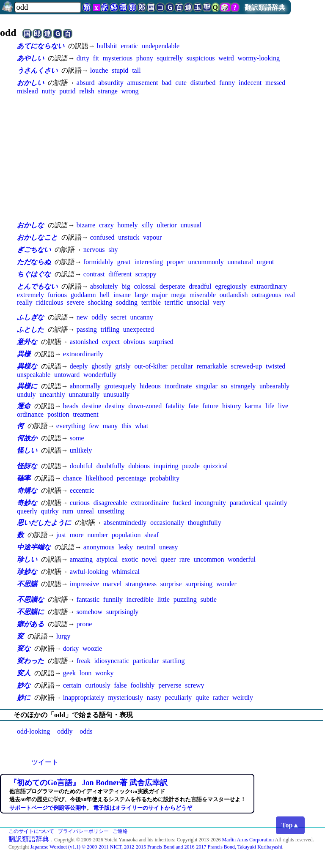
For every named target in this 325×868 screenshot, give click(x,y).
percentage (131, 478)
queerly (27, 511)
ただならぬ (34, 262)
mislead (28, 91)
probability (165, 478)
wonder (226, 584)
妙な (24, 685)
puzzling (185, 599)
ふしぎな (30, 317)
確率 (24, 478)
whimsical (126, 572)
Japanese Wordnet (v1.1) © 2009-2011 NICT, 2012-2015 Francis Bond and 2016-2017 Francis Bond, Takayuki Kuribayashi (156, 847)
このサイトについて (31, 831)
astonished (84, 342)
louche (99, 70)
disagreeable (110, 503)
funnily (113, 599)
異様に (27, 386)
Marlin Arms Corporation (248, 840)
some (77, 438)
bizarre (86, 225)
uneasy (168, 547)
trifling (110, 329)
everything (71, 426)
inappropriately (84, 697)
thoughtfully (205, 523)
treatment (85, 414)
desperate (172, 286)
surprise (171, 584)
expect (111, 342)
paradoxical (246, 503)
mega (178, 295)
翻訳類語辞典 (265, 7)
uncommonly (206, 262)
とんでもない (37, 286)
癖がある (30, 624)
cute (181, 83)
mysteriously (125, 697)
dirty (83, 58)
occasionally (167, 523)
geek (69, 673)
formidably (98, 262)
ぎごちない (34, 250)
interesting (149, 262)
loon (85, 673)
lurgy (63, 636)
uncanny (142, 317)
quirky (50, 511)
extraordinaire (150, 503)
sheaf (151, 535)
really (25, 302)
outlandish (234, 295)
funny (227, 83)
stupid (120, 70)
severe (76, 302)
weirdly (243, 697)
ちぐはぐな (34, 274)
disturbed (203, 83)
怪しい (27, 450)
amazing (81, 559)
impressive (84, 584)
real (290, 295)
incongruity (210, 503)
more (77, 535)
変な (24, 648)
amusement (143, 83)
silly (147, 225)
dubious (139, 466)
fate (193, 406)
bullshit (107, 46)
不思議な (30, 599)
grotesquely (120, 386)
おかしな (30, 225)
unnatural (240, 262)
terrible (151, 302)
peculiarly (178, 697)
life (270, 406)
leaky (125, 547)
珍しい (27, 559)
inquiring (166, 466)
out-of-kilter (151, 366)
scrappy (146, 274)
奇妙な (27, 503)
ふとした (30, 329)
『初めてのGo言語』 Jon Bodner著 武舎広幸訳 (88, 783)
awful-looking (89, 572)
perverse (170, 685)
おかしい (30, 83)
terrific (174, 302)
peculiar (182, 366)
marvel (112, 584)
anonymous (99, 547)
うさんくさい (37, 70)
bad (167, 83)
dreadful (200, 286)
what (142, 426)
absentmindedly (125, 523)
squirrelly (170, 58)
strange (108, 91)
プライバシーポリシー (83, 831)
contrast (94, 274)
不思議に (30, 612)
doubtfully (111, 466)
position (58, 414)
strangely (244, 386)
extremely (30, 295)
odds (86, 731)
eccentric (82, 490)
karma (253, 406)
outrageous (266, 295)
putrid (67, 91)
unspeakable (34, 375)
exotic (130, 559)
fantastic (88, 599)
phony (145, 58)
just (61, 535)
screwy (194, 685)
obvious (134, 342)
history (231, 406)
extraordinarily (83, 354)
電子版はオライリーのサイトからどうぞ (143, 808)
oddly (99, 317)
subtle (209, 599)
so (224, 386)
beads (71, 406)
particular (146, 661)
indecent (250, 83)
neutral (146, 547)
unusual (191, 225)
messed (275, 83)
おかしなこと (37, 237)
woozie (92, 648)
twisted (275, 366)
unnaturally (84, 394)
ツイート (45, 762)
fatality (175, 406)
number (98, 535)
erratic (130, 46)
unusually (116, 394)
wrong (130, 91)
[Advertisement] (162, 158)
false (120, 685)
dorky (71, 648)
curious (80, 503)
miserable (203, 295)
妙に (24, 697)
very (219, 302)
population (126, 535)
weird (226, 58)
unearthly (52, 394)
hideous (150, 386)
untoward (67, 375)
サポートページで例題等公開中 (48, 808)
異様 (24, 354)
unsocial (198, 302)
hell (105, 295)
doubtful (81, 466)
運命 (24, 406)
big (126, 286)
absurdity (111, 83)
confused (102, 237)
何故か (27, 438)
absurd (86, 83)
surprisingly (122, 612)
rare (185, 559)
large (141, 295)
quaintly (276, 503)
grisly (123, 366)
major (159, 295)
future (210, 406)
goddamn (83, 295)
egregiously (231, 286)
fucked (182, 503)
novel (149, 559)
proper (176, 262)
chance (72, 478)
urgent (266, 262)
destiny (115, 406)
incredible (140, 599)
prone (84, 624)
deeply (79, 366)
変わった (30, 661)
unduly (26, 394)
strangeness (141, 584)
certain (72, 685)
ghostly (101, 366)
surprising (199, 584)
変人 (24, 673)
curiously (98, 685)
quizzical (216, 466)
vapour (152, 237)
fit (96, 58)
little (164, 599)
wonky (105, 673)
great (124, 262)
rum (68, 511)
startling (174, 661)
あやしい (30, 58)
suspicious (201, 58)
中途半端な (34, 547)
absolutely (104, 286)
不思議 (27, 584)
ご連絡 (120, 831)
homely (127, 225)
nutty (49, 91)
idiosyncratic (112, 661)
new (82, 317)
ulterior (167, 225)
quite (202, 697)
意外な (27, 342)
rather (221, 697)
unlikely (81, 450)
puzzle (191, 466)
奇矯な (27, 490)
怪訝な (27, 466)
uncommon (209, 559)
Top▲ (290, 825)
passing (87, 329)
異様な (27, 366)
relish (87, 91)
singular (207, 386)
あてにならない (41, 46)
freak (84, 661)
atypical (107, 559)
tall (136, 70)
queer (168, 559)
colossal (145, 286)
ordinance (30, 414)
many (110, 426)
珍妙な (27, 572)
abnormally (85, 386)
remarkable (212, 366)
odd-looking (33, 731)
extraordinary (269, 286)
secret (119, 317)
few (94, 426)
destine (92, 406)
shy (113, 250)
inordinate (178, 386)
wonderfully (100, 375)
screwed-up (247, 366)
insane (122, 295)
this (126, 426)
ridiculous (50, 302)
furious (57, 295)
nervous (94, 250)
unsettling (111, 511)
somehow (90, 612)
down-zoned (145, 406)
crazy (106, 225)
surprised (161, 342)
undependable (161, 46)
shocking (100, 302)
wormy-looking (259, 58)
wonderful (242, 559)
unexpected (139, 329)
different (120, 274)
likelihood (99, 478)
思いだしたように (44, 523)
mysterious (118, 58)
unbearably (274, 386)
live (283, 406)
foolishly (142, 685)
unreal (85, 511)
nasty (154, 697)
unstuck (129, 237)
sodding (127, 302)
